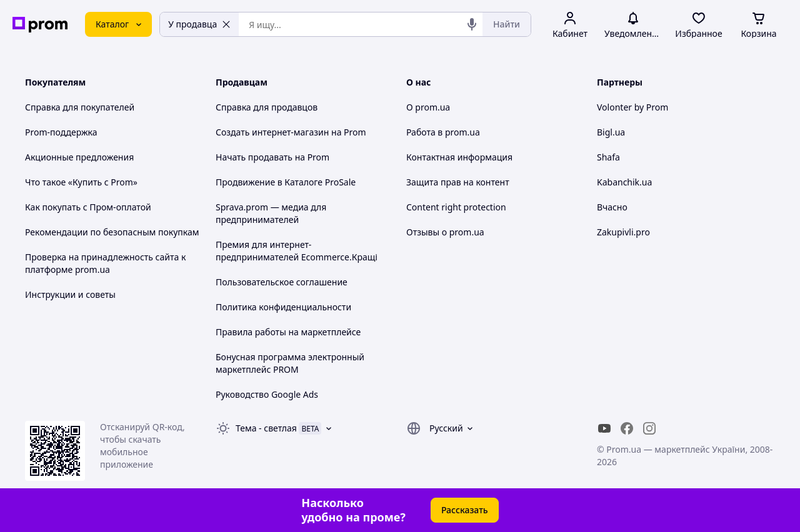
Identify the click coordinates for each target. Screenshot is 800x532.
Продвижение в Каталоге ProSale (286, 182)
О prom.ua (428, 107)
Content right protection (456, 207)
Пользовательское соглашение (282, 282)
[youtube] (604, 428)
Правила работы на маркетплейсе (288, 332)
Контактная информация (459, 157)
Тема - (266, 428)
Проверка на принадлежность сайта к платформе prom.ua (105, 263)
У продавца (199, 24)
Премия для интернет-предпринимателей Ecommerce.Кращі (297, 251)
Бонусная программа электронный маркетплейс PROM (290, 363)
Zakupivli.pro (623, 232)
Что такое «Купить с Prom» (81, 182)
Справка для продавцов (267, 107)
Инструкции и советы (70, 294)
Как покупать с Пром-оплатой (88, 207)
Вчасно (612, 207)
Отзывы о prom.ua (445, 232)
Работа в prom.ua (443, 132)
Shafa (608, 157)
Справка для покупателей (80, 107)
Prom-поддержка (61, 132)
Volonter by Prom (632, 107)
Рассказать (465, 510)
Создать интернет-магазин (272, 132)
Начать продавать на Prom (272, 157)
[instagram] (649, 428)
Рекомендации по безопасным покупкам (112, 232)
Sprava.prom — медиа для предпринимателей (271, 213)
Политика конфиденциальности (283, 307)
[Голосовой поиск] (472, 24)
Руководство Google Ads (267, 394)
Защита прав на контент (458, 182)
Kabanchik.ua (624, 182)
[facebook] (627, 428)
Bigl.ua (611, 132)
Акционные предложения (79, 157)
